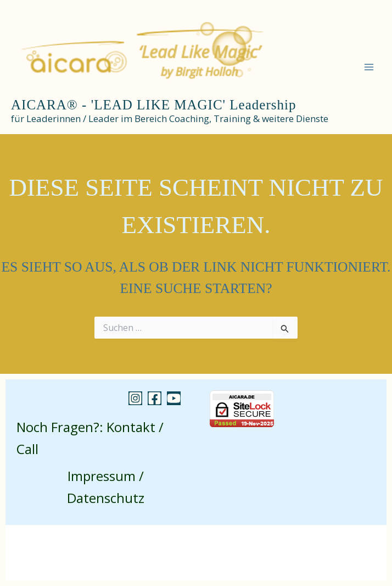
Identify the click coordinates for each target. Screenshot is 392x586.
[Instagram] (135, 398)
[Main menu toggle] (369, 67)
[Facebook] (155, 398)
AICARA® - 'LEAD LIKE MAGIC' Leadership (153, 105)
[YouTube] (174, 398)
